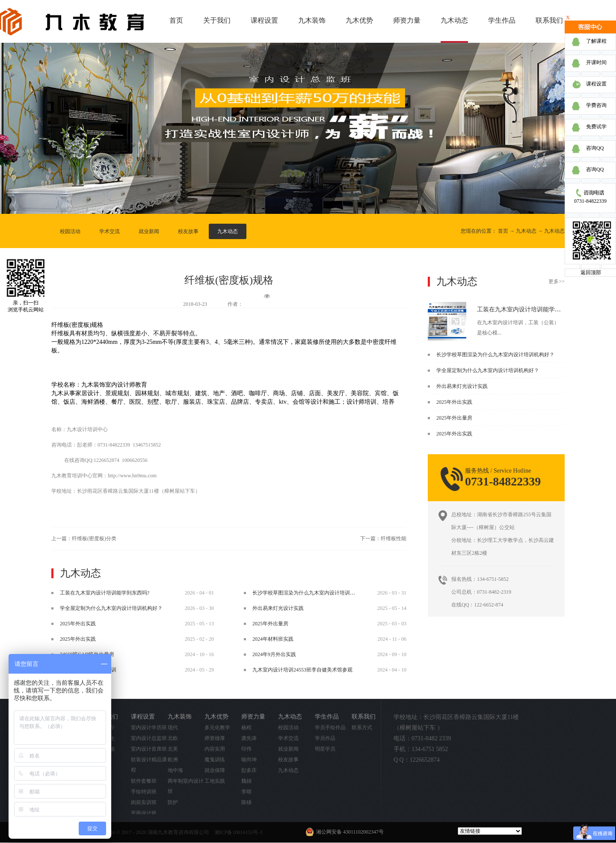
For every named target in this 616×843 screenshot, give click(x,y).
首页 (176, 20)
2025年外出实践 (454, 402)
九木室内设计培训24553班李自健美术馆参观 (302, 670)
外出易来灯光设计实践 (462, 386)
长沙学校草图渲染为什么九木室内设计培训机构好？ (495, 355)
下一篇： (383, 538)
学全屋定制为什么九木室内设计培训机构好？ (488, 370)
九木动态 (526, 231)
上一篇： (84, 538)
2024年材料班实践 (273, 639)
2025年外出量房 (454, 418)
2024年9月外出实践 (274, 654)
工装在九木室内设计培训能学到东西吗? (529, 309)
